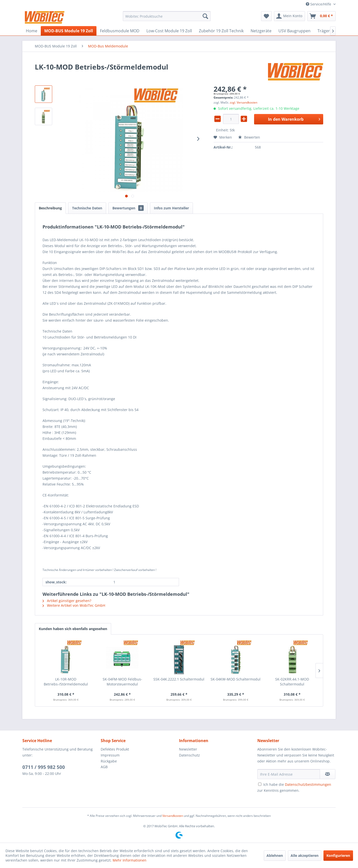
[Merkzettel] (266, 16)
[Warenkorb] (321, 16)
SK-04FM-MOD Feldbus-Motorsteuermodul (122, 682)
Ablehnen (275, 855)
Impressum (110, 755)
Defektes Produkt (115, 749)
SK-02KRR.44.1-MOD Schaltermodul (292, 682)
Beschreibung (50, 208)
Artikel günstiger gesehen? (67, 601)
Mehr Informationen (130, 860)
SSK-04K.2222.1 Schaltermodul (179, 679)
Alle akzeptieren (305, 855)
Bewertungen (128, 208)
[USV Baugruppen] (294, 31)
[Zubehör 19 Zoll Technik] (221, 31)
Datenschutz (189, 755)
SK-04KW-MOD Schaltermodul (236, 679)
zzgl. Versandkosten (244, 102)
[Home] (32, 31)
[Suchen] (205, 16)
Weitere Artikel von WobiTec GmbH (74, 605)
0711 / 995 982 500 (44, 767)
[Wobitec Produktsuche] (167, 16)
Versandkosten (173, 816)
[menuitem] (167, 16)
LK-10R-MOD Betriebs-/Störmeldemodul (66, 682)
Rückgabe (109, 761)
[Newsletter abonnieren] (328, 774)
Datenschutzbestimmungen (308, 784)
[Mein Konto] (290, 16)
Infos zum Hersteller (171, 208)
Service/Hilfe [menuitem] (319, 4)
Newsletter (188, 749)
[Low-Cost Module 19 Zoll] (169, 31)
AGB (104, 767)
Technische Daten (87, 208)
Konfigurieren (338, 855)
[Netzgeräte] (261, 31)
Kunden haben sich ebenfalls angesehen (73, 629)
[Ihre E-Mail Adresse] (289, 774)
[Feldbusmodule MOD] (120, 31)
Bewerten (249, 137)
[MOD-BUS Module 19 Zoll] (69, 31)
